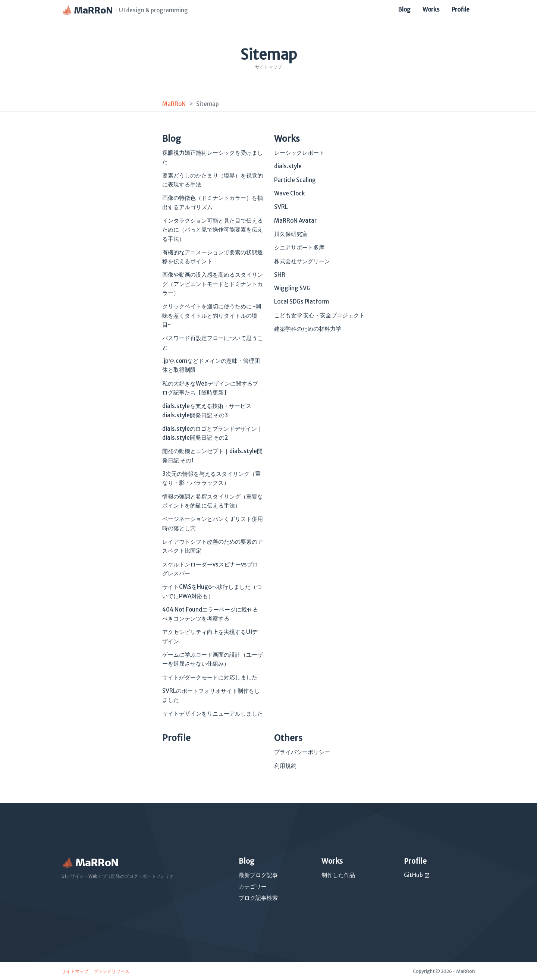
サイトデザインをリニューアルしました (213, 714)
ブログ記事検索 (258, 898)
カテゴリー (253, 887)
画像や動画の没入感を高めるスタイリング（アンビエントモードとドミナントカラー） (213, 284)
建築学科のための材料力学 (308, 329)
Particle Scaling (295, 180)
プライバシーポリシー (302, 752)
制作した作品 (338, 875)
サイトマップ (75, 971)
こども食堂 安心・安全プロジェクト (319, 315)
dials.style (288, 166)
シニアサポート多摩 (299, 247)
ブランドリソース (112, 971)
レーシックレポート (299, 153)
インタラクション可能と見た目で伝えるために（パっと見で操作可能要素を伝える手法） (213, 230)
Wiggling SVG (292, 288)
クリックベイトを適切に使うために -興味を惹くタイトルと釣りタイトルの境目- (212, 315)
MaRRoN (174, 104)
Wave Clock (290, 193)
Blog (404, 10)
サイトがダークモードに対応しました (210, 677)
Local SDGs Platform (302, 301)
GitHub (417, 875)
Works (431, 10)
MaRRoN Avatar (295, 221)
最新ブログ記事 (258, 875)
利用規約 (285, 766)
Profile (461, 10)
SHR (280, 275)
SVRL (281, 207)
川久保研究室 (291, 234)
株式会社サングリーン (302, 261)
